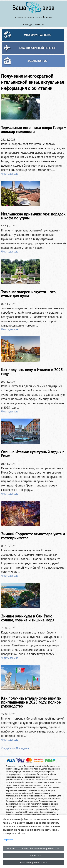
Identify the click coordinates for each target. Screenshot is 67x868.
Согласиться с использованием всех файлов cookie (34, 849)
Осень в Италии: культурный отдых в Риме (33, 454)
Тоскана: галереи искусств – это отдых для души (28, 294)
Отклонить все (33, 856)
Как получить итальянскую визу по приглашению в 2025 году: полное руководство (31, 702)
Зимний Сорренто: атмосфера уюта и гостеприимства (33, 536)
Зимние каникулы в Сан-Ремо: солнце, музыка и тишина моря (28, 618)
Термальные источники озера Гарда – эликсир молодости (33, 130)
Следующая (8, 748)
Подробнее (8, 840)
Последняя (22, 748)
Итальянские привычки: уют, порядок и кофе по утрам (33, 216)
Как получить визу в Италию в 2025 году (32, 372)
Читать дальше (10, 174)
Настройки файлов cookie (34, 863)
